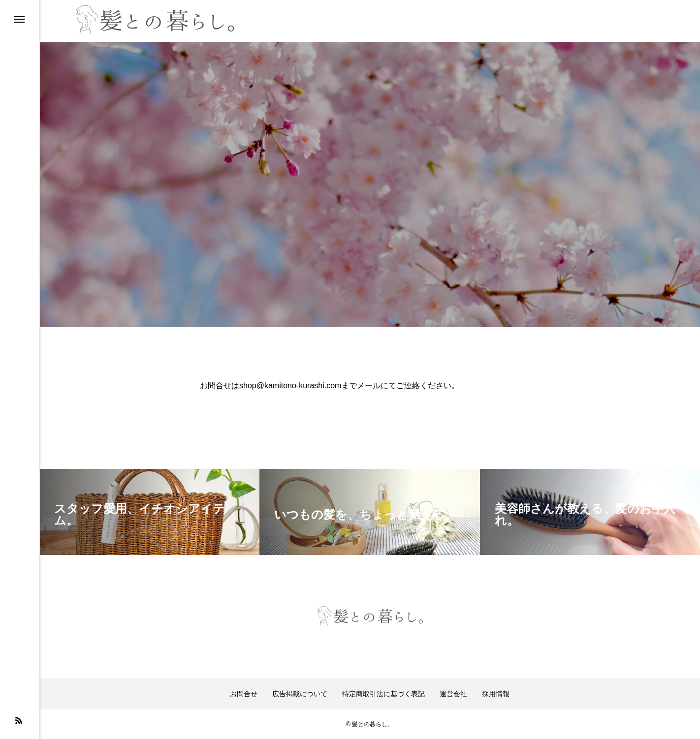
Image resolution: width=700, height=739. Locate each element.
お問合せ (244, 694)
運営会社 (453, 694)
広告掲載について (300, 694)
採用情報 (496, 694)
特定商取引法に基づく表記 (383, 694)
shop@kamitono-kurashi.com (290, 385)
